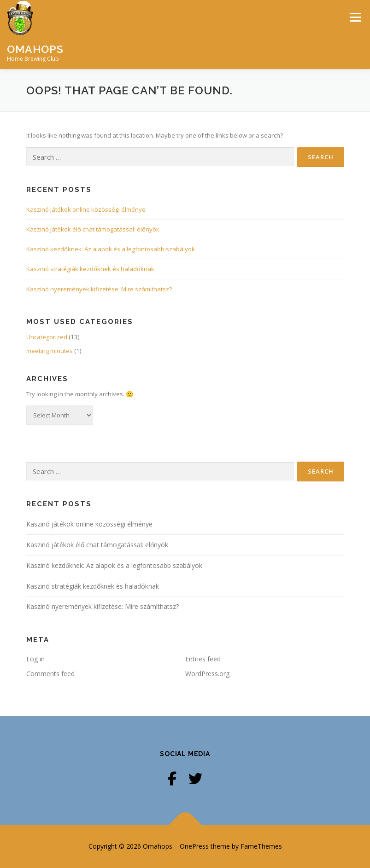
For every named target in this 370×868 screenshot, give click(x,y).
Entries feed (203, 659)
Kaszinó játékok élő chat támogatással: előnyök (93, 229)
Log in (35, 659)
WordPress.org (207, 674)
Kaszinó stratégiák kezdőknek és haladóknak (90, 269)
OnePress (194, 846)
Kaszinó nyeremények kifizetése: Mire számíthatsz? (99, 289)
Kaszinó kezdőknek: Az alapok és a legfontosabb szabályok (111, 249)
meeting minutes (50, 351)
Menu (355, 17)
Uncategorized (47, 337)
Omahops (35, 49)
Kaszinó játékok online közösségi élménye (86, 209)
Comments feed (50, 674)
